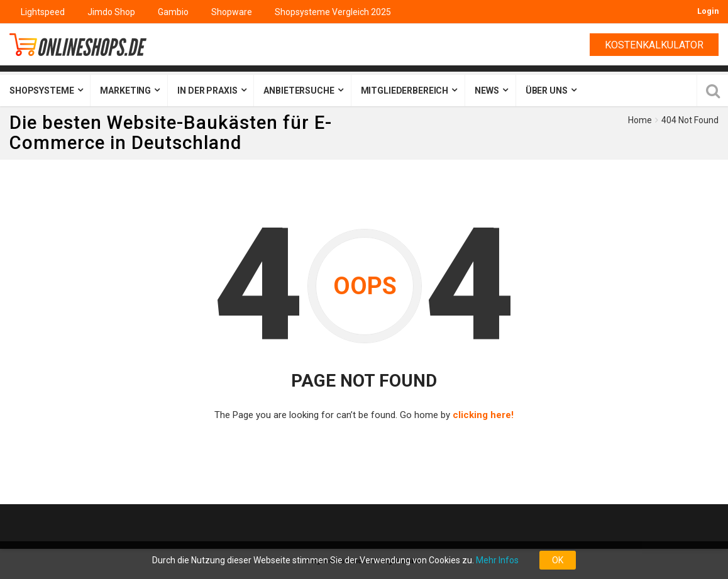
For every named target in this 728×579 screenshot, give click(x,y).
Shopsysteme (41, 91)
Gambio (173, 12)
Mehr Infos (497, 560)
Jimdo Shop (111, 12)
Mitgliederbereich (405, 91)
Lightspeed (43, 12)
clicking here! (483, 415)
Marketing (125, 91)
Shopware (232, 12)
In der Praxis (207, 91)
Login (708, 11)
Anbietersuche (299, 91)
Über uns (547, 91)
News (487, 91)
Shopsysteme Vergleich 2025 (333, 12)
